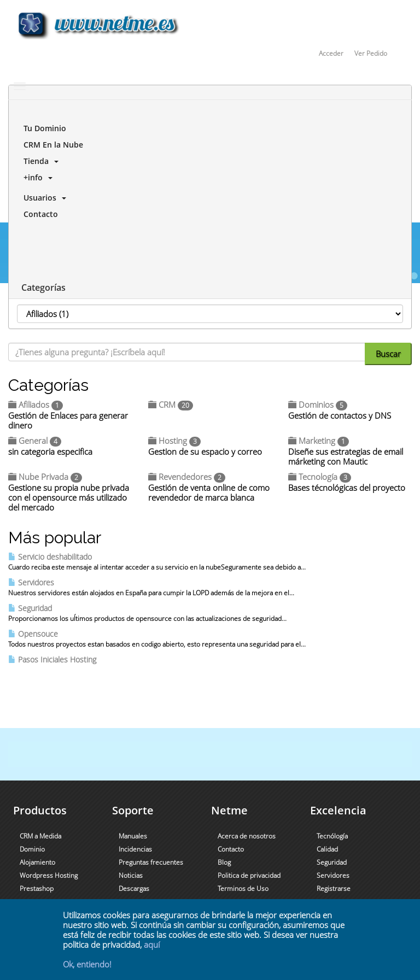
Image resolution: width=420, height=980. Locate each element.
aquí (152, 944)
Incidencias (135, 849)
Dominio (32, 849)
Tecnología (320, 477)
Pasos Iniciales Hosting (52, 659)
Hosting (174, 441)
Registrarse (334, 888)
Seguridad (30, 608)
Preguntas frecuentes (151, 862)
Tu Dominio (43, 128)
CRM (171, 404)
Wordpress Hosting (49, 875)
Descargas (134, 888)
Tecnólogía (332, 836)
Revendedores (187, 477)
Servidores (31, 582)
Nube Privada (45, 477)
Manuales (133, 836)
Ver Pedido (371, 53)
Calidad (327, 849)
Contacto (39, 214)
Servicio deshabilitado (50, 557)
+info (36, 177)
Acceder (331, 53)
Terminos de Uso (243, 888)
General (35, 441)
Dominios (318, 404)
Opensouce (33, 634)
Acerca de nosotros (247, 836)
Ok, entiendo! (87, 964)
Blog (224, 862)
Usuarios (43, 198)
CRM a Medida (40, 836)
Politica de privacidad (249, 875)
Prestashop (37, 888)
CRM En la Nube (51, 145)
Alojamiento (37, 862)
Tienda (39, 161)
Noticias (131, 875)
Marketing (319, 441)
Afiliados (36, 404)
